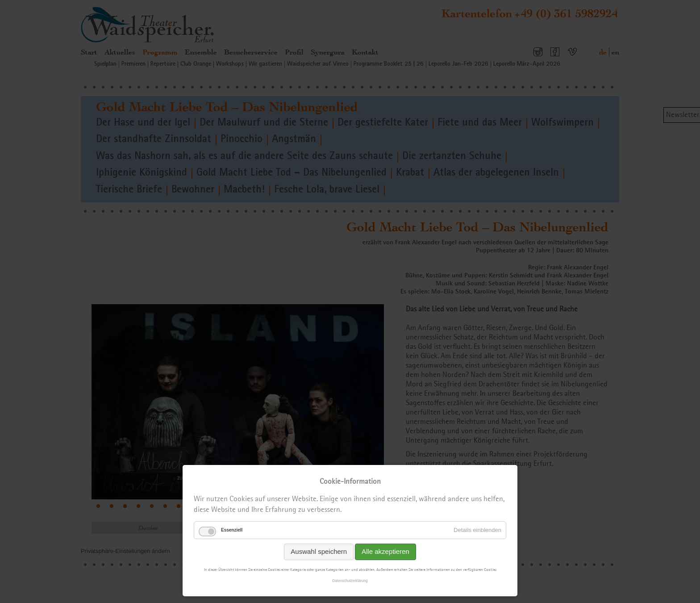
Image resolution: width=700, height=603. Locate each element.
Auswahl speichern (319, 551)
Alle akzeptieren (385, 551)
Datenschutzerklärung (350, 581)
